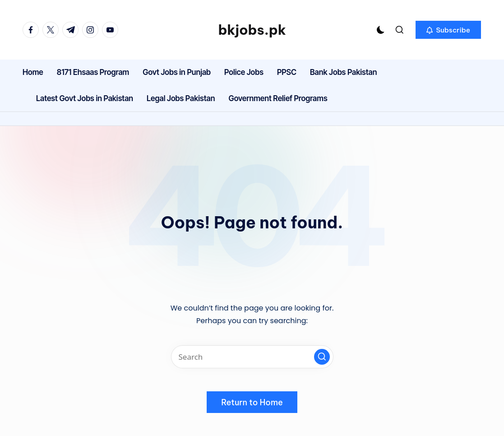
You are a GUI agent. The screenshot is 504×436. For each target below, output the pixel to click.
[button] (448, 30)
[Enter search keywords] (252, 357)
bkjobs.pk (252, 30)
